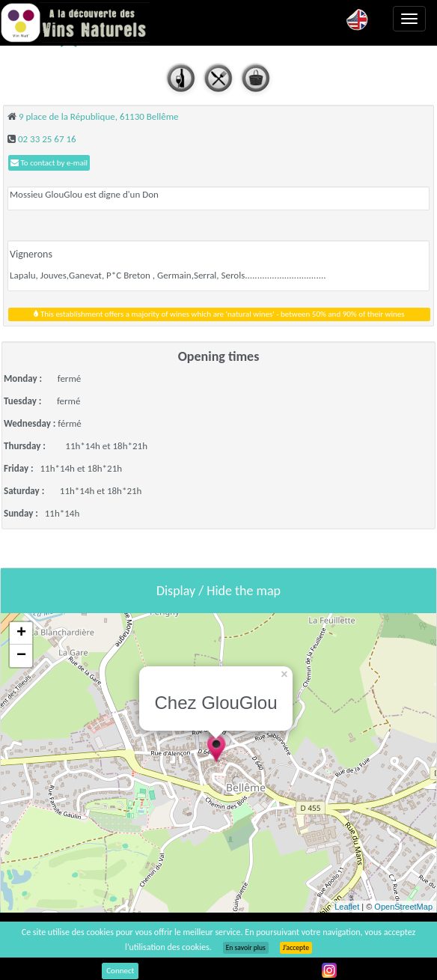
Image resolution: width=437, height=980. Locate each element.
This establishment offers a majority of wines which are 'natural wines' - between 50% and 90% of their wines (219, 314)
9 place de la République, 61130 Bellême (99, 116)
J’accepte (296, 948)
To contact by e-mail (49, 163)
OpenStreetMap (403, 907)
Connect (120, 971)
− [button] (21, 656)
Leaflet (347, 907)
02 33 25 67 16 (47, 139)
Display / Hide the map (218, 591)
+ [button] (21, 633)
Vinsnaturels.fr (75, 22)
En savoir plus (246, 948)
